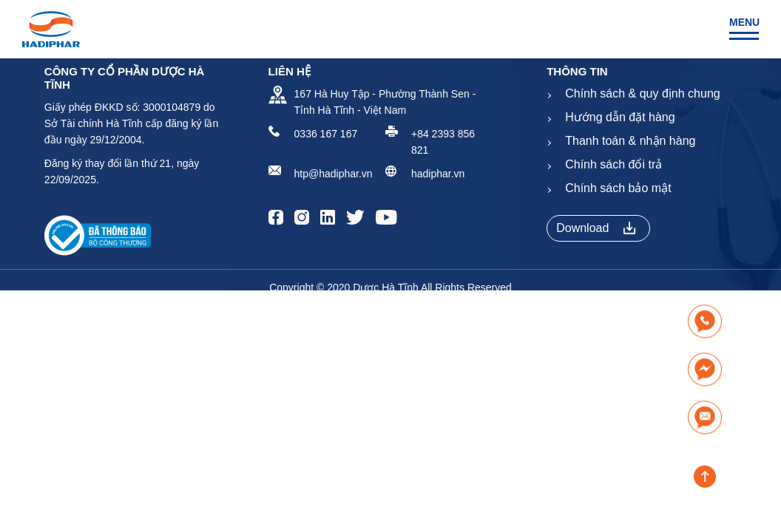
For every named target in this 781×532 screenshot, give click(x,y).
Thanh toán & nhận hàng (630, 141)
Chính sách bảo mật (618, 188)
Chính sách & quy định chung (642, 93)
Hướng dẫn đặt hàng (620, 117)
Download (596, 228)
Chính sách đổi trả (613, 164)
